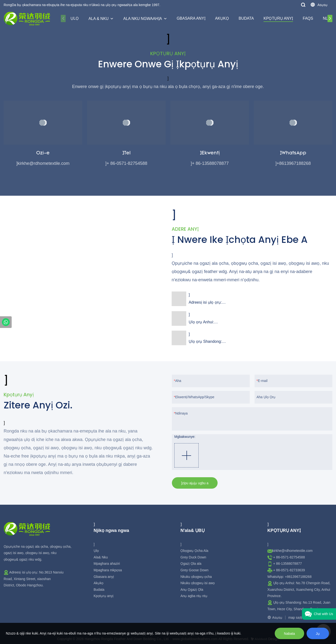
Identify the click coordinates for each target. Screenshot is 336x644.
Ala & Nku (99, 19)
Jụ (318, 634)
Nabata (289, 634)
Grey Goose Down (194, 570)
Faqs (308, 18)
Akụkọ (222, 18)
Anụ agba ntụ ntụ (194, 596)
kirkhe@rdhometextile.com (292, 551)
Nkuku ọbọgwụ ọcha (196, 577)
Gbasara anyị (191, 18)
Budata (246, 18)
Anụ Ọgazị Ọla (192, 590)
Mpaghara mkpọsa (108, 570)
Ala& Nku (101, 557)
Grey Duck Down (193, 557)
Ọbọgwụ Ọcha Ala (194, 551)
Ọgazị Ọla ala (191, 564)
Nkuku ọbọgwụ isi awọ (198, 583)
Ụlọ (75, 18)
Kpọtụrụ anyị (278, 18)
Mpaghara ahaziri (107, 564)
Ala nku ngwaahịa (143, 19)
